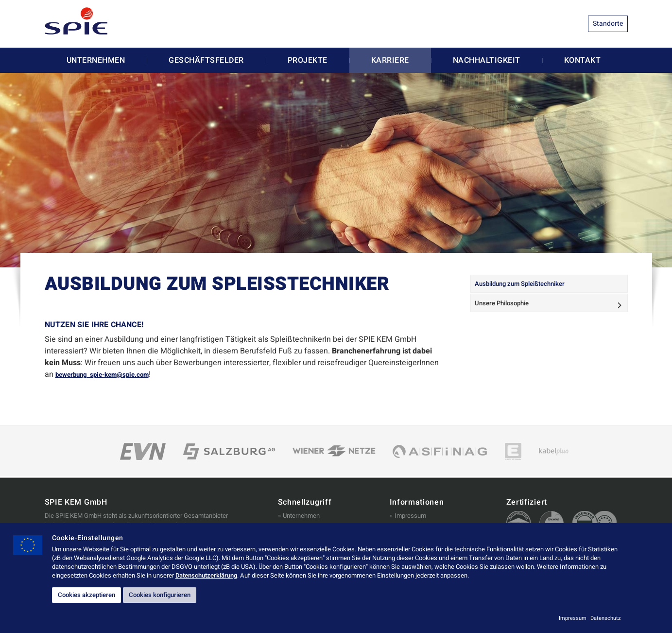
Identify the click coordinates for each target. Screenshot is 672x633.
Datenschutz (605, 618)
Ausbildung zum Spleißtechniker (527, 286)
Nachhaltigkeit (487, 60)
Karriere (390, 60)
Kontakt (583, 60)
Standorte (608, 24)
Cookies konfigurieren (181, 594)
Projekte (308, 60)
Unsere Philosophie (507, 310)
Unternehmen (96, 60)
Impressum (410, 516)
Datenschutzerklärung (206, 573)
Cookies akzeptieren (93, 594)
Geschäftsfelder (206, 60)
